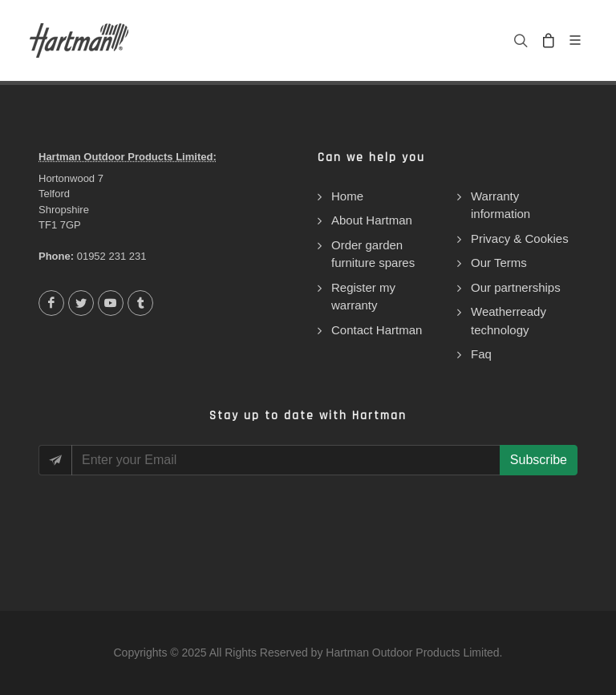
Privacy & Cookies (520, 238)
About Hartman (372, 220)
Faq (481, 354)
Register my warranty (363, 297)
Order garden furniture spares (373, 254)
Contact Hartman (377, 330)
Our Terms (499, 263)
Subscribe (539, 460)
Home (347, 196)
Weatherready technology (509, 321)
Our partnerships (516, 287)
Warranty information (500, 205)
